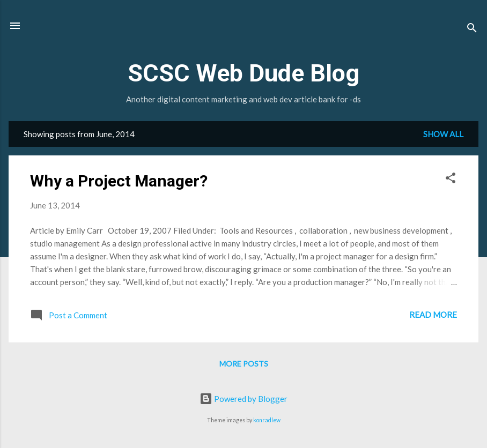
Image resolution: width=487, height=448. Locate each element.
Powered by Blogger (243, 399)
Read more (433, 315)
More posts (244, 364)
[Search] (472, 29)
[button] (451, 180)
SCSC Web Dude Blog (243, 73)
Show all (443, 134)
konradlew (267, 420)
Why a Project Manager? (119, 181)
